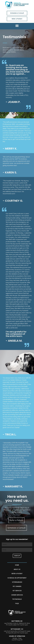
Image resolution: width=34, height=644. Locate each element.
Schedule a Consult (17, 13)
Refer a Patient (17, 19)
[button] (17, 26)
